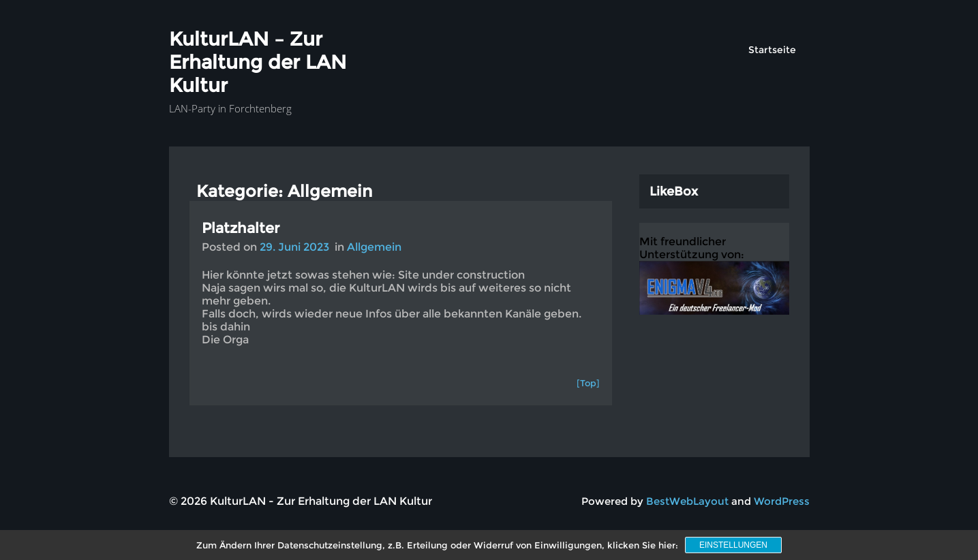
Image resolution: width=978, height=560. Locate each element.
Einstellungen (733, 545)
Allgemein (374, 247)
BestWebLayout (687, 501)
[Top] (588, 383)
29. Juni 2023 (294, 247)
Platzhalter (241, 228)
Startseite (772, 50)
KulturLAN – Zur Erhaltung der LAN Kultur (258, 62)
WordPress (782, 501)
